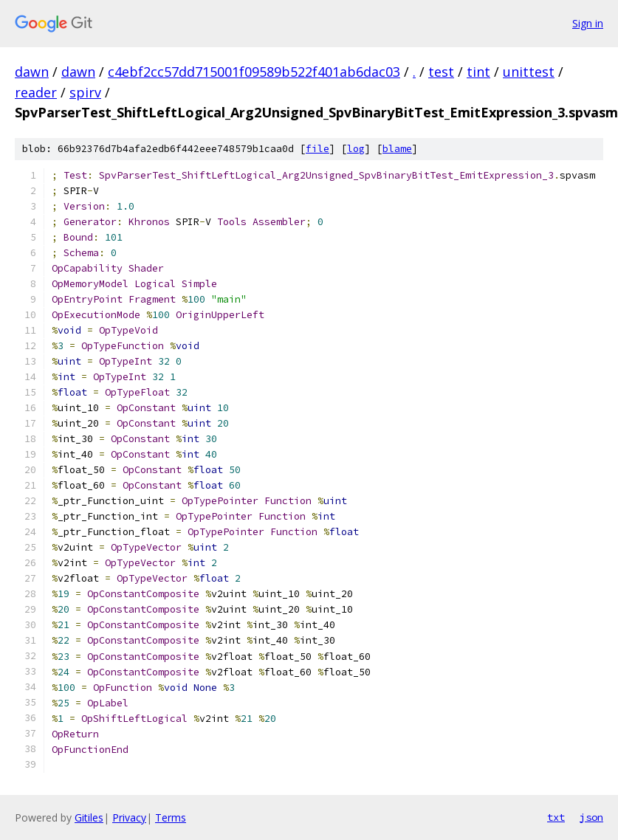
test (441, 72)
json (591, 817)
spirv (85, 92)
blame (397, 149)
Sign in (588, 23)
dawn (32, 72)
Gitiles (89, 817)
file (317, 149)
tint (478, 72)
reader (36, 92)
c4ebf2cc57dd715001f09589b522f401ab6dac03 (254, 72)
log (356, 149)
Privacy (129, 817)
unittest (529, 72)
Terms (171, 817)
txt (556, 817)
